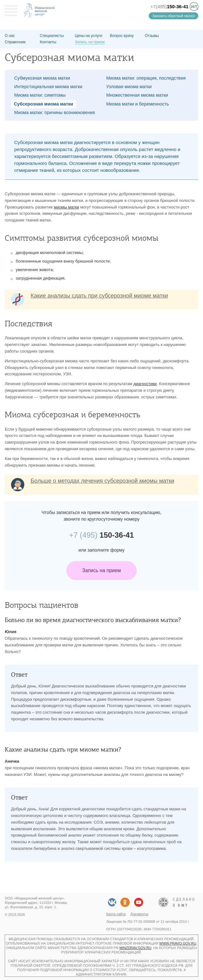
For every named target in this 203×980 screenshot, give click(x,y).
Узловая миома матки (129, 87)
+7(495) (169, 6)
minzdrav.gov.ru (135, 948)
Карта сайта (116, 914)
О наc (10, 36)
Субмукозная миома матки (42, 78)
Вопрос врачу (122, 36)
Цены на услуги (89, 36)
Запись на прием (101, 570)
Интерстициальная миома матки (48, 87)
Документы (139, 914)
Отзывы (152, 36)
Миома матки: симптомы (40, 95)
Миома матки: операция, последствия (146, 78)
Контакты (48, 42)
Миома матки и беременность (138, 104)
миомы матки (67, 207)
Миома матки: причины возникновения (55, 112)
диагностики (145, 384)
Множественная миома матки (137, 95)
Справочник (15, 42)
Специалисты (52, 36)
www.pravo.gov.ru (178, 943)
